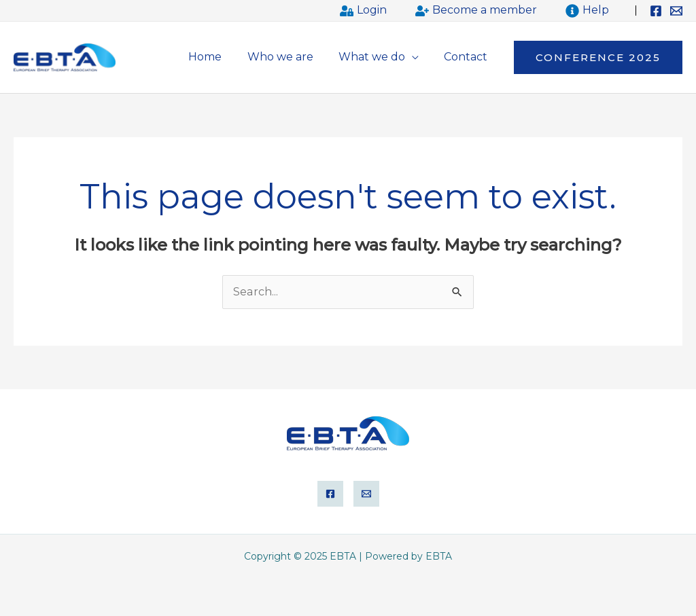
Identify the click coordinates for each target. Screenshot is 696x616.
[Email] (676, 11)
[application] (417, 57)
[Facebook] (656, 11)
